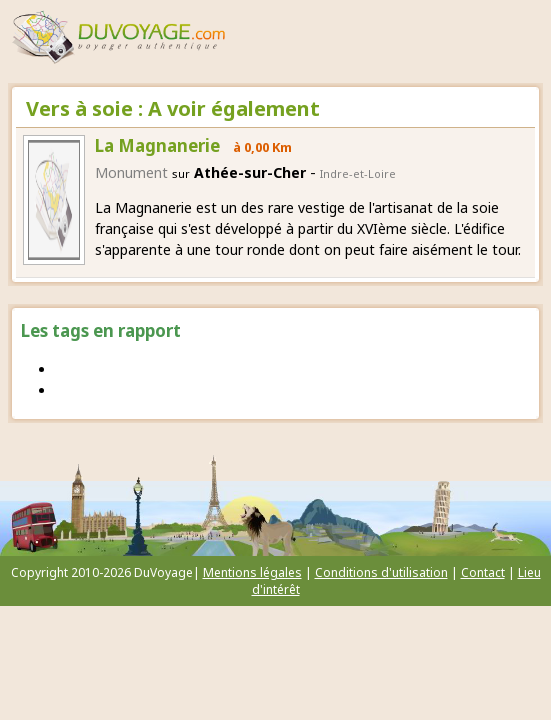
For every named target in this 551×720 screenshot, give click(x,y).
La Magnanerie (157, 145)
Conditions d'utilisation (381, 572)
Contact (483, 572)
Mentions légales (252, 572)
